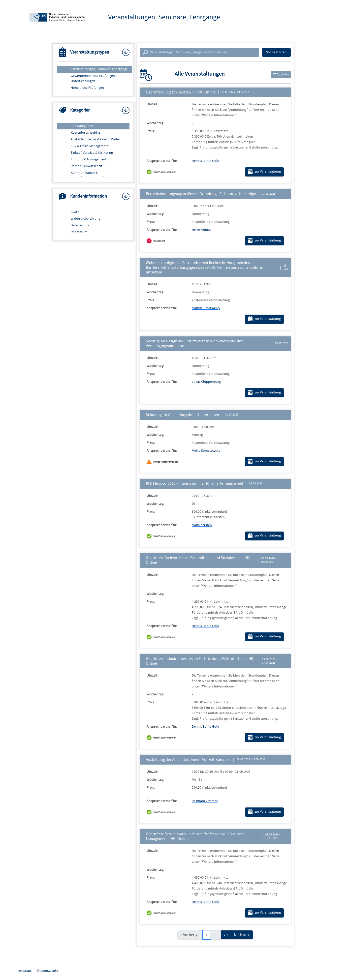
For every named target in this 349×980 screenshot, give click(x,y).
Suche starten (276, 52)
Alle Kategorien (82, 126)
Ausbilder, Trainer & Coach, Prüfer (95, 139)
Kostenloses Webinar (86, 133)
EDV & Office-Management (90, 146)
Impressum (79, 232)
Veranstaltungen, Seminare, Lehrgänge (99, 69)
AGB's (75, 212)
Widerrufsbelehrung (85, 219)
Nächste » (242, 935)
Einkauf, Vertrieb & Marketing (92, 153)
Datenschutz (80, 225)
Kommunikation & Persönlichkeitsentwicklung (91, 175)
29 (226, 935)
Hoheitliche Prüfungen (87, 88)
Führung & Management (89, 159)
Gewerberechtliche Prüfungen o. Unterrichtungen (95, 78)
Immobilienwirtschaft (87, 166)
